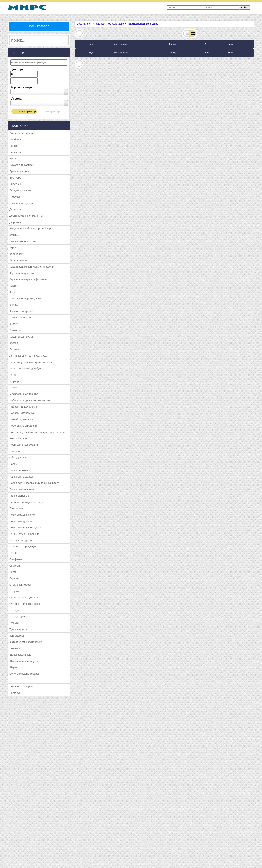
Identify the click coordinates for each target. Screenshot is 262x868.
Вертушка (15, 178)
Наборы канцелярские (23, 407)
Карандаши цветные (22, 273)
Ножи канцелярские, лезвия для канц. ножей (37, 432)
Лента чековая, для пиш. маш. (28, 356)
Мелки (13, 388)
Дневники (15, 209)
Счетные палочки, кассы (25, 604)
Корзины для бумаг (21, 337)
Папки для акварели (22, 477)
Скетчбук (15, 693)
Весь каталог (39, 26)
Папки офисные (19, 496)
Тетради (14, 610)
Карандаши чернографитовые (28, 279)
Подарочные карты (21, 686)
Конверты (15, 330)
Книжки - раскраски (21, 311)
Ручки (13, 553)
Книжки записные (20, 318)
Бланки (14, 146)
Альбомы (15, 139)
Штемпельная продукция (25, 661)
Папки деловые (19, 470)
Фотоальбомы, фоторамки (26, 642)
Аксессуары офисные (23, 133)
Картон (14, 286)
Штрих (13, 667)
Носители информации (24, 445)
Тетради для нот (20, 617)
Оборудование (18, 457)
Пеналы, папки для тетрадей (27, 502)
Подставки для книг (21, 521)
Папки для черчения (22, 489)
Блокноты (15, 152)
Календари (16, 254)
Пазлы (13, 464)
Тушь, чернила (19, 629)
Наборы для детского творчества (30, 400)
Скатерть (15, 566)
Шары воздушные (20, 655)
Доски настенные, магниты (26, 216)
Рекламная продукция (23, 547)
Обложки (15, 451)
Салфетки (16, 559)
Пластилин (16, 508)
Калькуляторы (18, 260)
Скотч (13, 572)
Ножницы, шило (19, 438)
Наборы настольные (22, 413)
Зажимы (14, 235)
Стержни (15, 591)
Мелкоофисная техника (24, 394)
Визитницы (16, 184)
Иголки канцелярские (23, 241)
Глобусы (15, 197)
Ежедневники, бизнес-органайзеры (31, 228)
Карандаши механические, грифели (32, 267)
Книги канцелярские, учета (26, 298)
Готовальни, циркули (22, 203)
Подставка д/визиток (22, 515)
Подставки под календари (25, 527)
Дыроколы (16, 222)
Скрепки (15, 578)
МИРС (27, 7)
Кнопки (14, 324)
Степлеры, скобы (20, 585)
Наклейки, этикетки (21, 419)
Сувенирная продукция (24, 597)
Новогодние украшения (24, 426)
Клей (12, 292)
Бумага (14, 159)
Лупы (13, 375)
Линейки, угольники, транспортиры (31, 362)
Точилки (14, 623)
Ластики (14, 349)
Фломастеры (17, 636)
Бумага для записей (22, 165)
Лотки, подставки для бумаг (26, 368)
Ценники (15, 648)
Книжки (14, 305)
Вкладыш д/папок (20, 190)
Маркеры (15, 381)
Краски (14, 343)
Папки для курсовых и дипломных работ (34, 483)
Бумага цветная (19, 171)
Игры (13, 248)
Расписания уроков (21, 540)
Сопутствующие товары (24, 674)
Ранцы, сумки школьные (24, 534)
